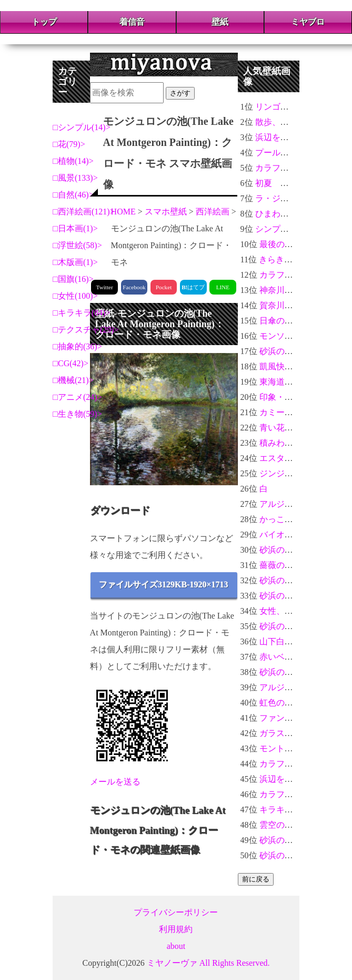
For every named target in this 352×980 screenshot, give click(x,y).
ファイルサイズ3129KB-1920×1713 (164, 585)
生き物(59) (78, 414)
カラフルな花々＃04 (293, 168)
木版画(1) (76, 262)
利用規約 (176, 929)
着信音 (132, 22)
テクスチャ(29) (86, 330)
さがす (180, 93)
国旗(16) (73, 279)
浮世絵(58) (78, 245)
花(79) (69, 144)
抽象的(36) (78, 346)
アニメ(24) (78, 397)
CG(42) (71, 363)
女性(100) (76, 296)
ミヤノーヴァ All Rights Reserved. (208, 963)
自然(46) (73, 195)
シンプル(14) (82, 127)
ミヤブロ (308, 22)
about (176, 946)
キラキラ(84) (82, 313)
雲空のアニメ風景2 (295, 825)
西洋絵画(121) (84, 212)
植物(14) (73, 161)
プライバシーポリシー (176, 912)
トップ (44, 22)
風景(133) (76, 178)
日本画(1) (76, 228)
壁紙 (220, 22)
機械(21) (73, 380)
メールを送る (115, 782)
